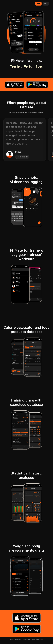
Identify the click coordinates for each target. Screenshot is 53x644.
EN (38, 4)
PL (46, 4)
